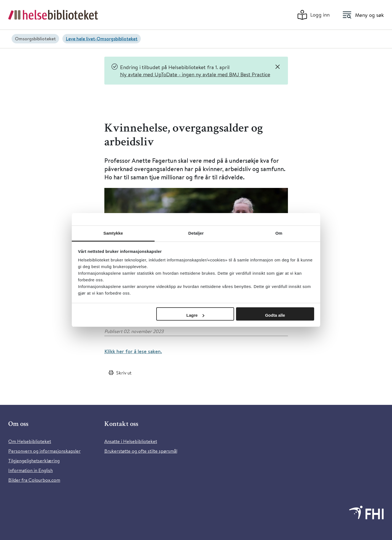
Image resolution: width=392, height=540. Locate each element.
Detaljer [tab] (196, 233)
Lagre (195, 315)
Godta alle (275, 315)
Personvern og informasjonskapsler (44, 451)
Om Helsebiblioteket (30, 441)
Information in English (31, 470)
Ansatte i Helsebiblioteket (131, 441)
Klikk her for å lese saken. (133, 351)
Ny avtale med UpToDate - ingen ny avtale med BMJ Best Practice (195, 74)
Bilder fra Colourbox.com (34, 480)
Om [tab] (279, 233)
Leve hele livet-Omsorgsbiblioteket (102, 39)
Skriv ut (124, 373)
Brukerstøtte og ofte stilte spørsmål (141, 451)
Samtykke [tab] (113, 233)
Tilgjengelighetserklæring (34, 461)
